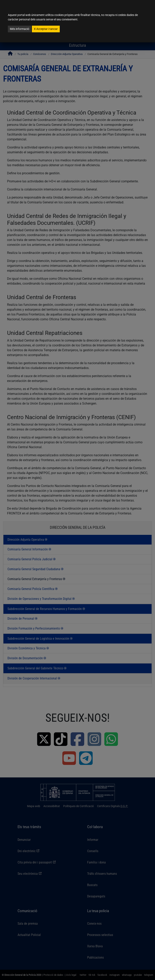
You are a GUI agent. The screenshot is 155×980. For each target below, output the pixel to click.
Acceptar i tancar (46, 29)
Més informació (20, 29)
